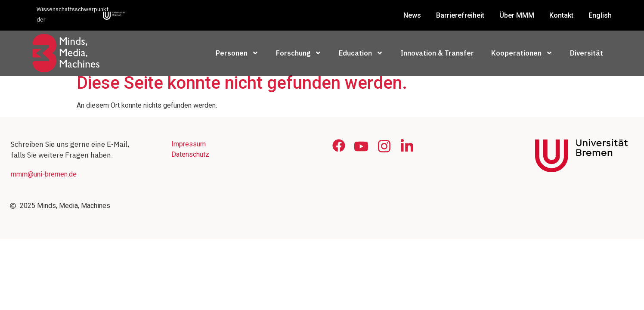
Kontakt (561, 15)
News (412, 15)
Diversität (587, 53)
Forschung (299, 53)
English (600, 15)
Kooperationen (522, 53)
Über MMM (517, 15)
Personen (237, 53)
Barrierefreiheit (460, 15)
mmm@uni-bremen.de (44, 180)
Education (361, 53)
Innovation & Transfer (437, 53)
